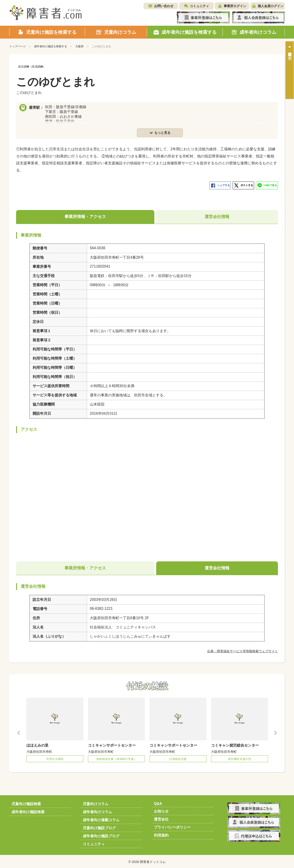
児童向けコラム (96, 803)
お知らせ (161, 810)
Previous (19, 732)
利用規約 (161, 834)
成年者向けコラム (97, 811)
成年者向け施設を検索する (51, 46)
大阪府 (79, 46)
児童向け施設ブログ (99, 827)
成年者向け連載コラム (101, 819)
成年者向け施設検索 (28, 811)
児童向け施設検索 (26, 803)
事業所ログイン (235, 6)
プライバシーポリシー (172, 826)
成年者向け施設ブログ (101, 835)
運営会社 (161, 818)
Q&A (158, 803)
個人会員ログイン (271, 6)
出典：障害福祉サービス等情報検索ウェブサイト (243, 650)
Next (275, 732)
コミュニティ (199, 6)
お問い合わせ (164, 6)
